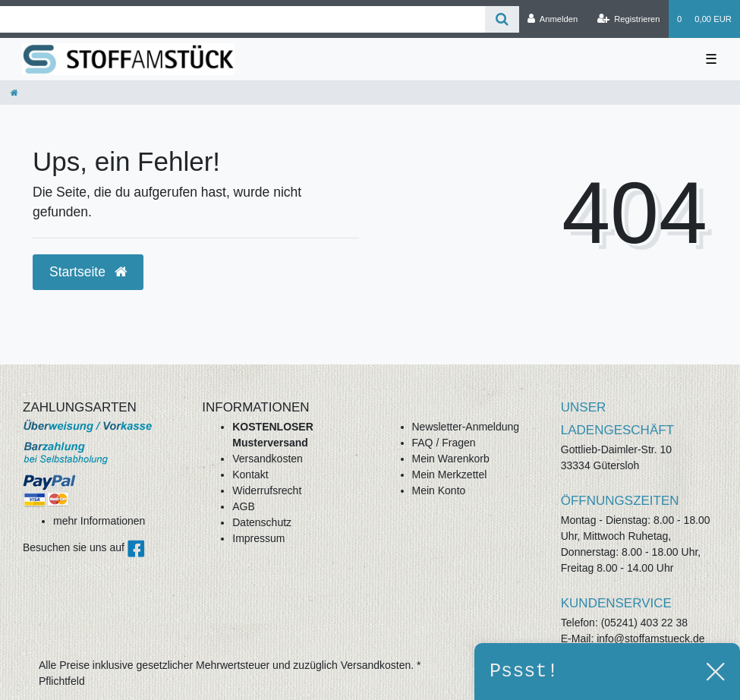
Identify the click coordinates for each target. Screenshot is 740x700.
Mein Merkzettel (450, 475)
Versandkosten (268, 459)
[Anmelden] (553, 19)
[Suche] (502, 19)
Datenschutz (262, 522)
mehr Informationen (99, 521)
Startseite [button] (88, 272)
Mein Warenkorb (451, 459)
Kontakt (250, 475)
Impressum (258, 538)
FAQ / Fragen (444, 443)
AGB (244, 506)
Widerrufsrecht (267, 490)
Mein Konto (439, 490)
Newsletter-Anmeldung (466, 427)
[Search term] (242, 19)
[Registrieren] (628, 19)
